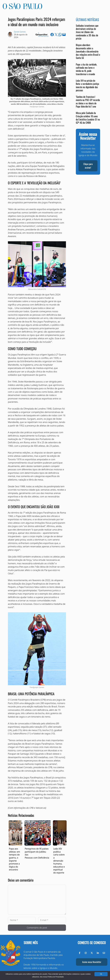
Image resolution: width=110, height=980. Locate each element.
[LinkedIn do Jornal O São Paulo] (98, 953)
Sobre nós (31, 943)
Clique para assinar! (88, 166)
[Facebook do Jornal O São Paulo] (80, 953)
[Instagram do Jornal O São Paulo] (86, 953)
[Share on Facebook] (52, 35)
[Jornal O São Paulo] (22, 8)
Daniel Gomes (20, 32)
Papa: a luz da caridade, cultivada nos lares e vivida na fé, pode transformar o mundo (87, 69)
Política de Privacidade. (56, 977)
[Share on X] (56, 35)
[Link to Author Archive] (10, 35)
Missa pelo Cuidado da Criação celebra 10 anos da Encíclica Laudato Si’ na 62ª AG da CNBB (88, 118)
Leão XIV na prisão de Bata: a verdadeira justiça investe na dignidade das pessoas (88, 85)
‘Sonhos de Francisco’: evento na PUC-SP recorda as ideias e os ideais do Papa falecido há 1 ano (88, 101)
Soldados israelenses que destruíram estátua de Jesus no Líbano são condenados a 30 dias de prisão (87, 32)
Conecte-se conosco (92, 943)
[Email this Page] (64, 35)
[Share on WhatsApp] (60, 35)
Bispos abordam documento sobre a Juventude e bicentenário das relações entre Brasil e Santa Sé (88, 51)
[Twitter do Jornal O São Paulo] (92, 953)
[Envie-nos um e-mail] (104, 953)
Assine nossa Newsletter (92, 962)
